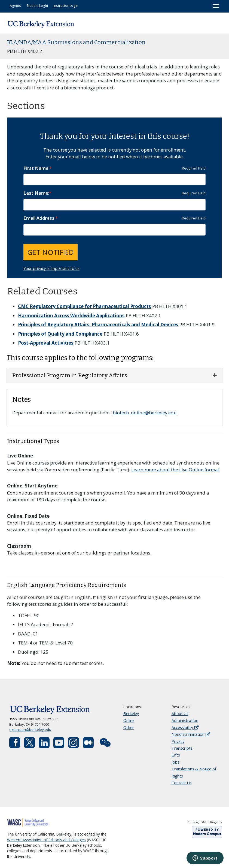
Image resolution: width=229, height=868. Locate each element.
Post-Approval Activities (46, 343)
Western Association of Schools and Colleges (46, 840)
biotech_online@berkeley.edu (145, 413)
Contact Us (182, 783)
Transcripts (182, 748)
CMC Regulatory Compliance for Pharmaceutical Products (84, 306)
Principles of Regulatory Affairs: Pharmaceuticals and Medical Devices (98, 325)
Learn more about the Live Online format (175, 470)
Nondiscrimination (191, 734)
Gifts (176, 755)
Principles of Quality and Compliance (60, 334)
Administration (185, 720)
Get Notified (51, 252)
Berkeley (131, 714)
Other (129, 727)
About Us (180, 714)
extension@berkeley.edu (30, 730)
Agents (15, 5)
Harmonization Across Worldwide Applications (71, 316)
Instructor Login (66, 5)
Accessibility (185, 727)
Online (129, 720)
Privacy (178, 741)
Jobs (175, 762)
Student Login (37, 5)
